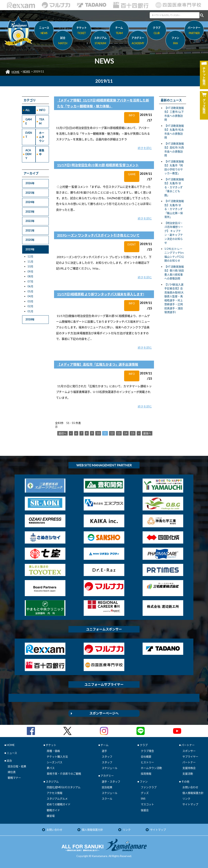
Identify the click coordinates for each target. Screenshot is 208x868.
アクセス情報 (55, 793)
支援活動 (188, 774)
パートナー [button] (194, 31)
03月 (30, 301)
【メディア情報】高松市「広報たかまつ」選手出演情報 (98, 364)
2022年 (30, 221)
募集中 (42, 152)
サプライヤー (190, 757)
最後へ (147, 433)
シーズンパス (55, 762)
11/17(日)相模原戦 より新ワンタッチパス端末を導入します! (101, 294)
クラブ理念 (147, 751)
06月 (30, 286)
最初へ (62, 433)
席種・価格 (53, 751)
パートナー (189, 762)
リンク (186, 799)
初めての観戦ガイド (59, 804)
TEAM (42, 121)
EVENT (29, 135)
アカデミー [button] (138, 41)
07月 (30, 281)
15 (133, 433)
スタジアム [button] (100, 41)
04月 (30, 296)
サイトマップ (190, 804)
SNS (143, 799)
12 (112, 433)
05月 (30, 291)
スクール (107, 799)
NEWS (26, 71)
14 (126, 433)
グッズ (145, 793)
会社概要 (146, 757)
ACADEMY (28, 154)
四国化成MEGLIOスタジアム (64, 787)
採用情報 (146, 774)
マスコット (147, 804)
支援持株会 (189, 768)
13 (119, 433)
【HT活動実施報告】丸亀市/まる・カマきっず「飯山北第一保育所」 (174, 209)
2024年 (30, 202)
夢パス (51, 768)
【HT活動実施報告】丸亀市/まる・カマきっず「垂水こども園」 (174, 187)
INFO (42, 110)
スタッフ (107, 757)
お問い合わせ (190, 787)
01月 (30, 311)
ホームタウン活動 (151, 768)
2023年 (30, 212)
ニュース (44, 31)
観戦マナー (14, 778)
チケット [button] (82, 31)
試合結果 (107, 787)
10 (98, 433)
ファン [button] (175, 41)
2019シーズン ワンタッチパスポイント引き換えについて (98, 235)
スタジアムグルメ (57, 799)
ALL (28, 110)
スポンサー (189, 751)
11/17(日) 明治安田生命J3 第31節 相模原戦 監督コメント (98, 165)
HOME (16, 72)
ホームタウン (42, 137)
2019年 (30, 249)
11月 (30, 262)
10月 (30, 266)
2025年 (30, 193)
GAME (29, 121)
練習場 (51, 816)
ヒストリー (147, 762)
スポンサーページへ (104, 713)
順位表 (12, 772)
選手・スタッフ (111, 782)
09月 (30, 271)
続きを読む (145, 148)
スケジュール (110, 768)
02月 (30, 306)
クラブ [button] (157, 31)
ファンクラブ (149, 787)
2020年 (30, 240)
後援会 (145, 810)
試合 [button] (63, 41)
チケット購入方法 (57, 757)
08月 (30, 276)
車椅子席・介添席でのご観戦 (64, 774)
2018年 (30, 319)
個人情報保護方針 (193, 793)
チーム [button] (119, 31)
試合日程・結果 (17, 766)
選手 (104, 751)
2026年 (30, 183)
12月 (30, 256)
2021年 (30, 230)
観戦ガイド (53, 810)
